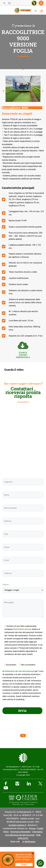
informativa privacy (23, 650)
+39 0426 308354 (29, 790)
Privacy (32, 849)
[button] (3, 91)
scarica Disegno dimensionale (23, 355)
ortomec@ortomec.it (11, 790)
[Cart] (36, 11)
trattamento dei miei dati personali (19, 692)
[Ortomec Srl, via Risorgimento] (23, 465)
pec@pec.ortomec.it (17, 846)
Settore (6, 606)
